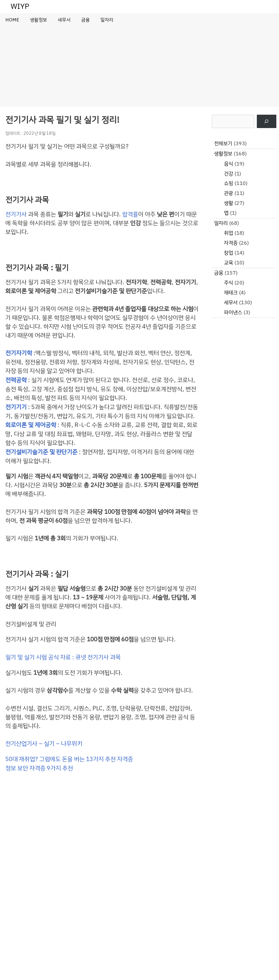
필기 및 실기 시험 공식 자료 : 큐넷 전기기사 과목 (63, 657)
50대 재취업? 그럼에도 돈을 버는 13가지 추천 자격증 (69, 759)
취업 (228, 233)
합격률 (130, 214)
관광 (228, 193)
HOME (12, 20)
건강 (228, 174)
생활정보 (38, 20)
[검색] (267, 121)
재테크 (231, 293)
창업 (228, 253)
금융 (86, 20)
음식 (228, 164)
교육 (228, 263)
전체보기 (223, 143)
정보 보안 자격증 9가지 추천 (39, 768)
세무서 (64, 20)
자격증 (231, 243)
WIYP (20, 6)
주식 (228, 283)
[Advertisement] (139, 67)
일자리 (107, 20)
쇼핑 (228, 183)
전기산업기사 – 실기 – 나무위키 (44, 744)
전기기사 (16, 214)
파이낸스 (233, 312)
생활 (228, 203)
